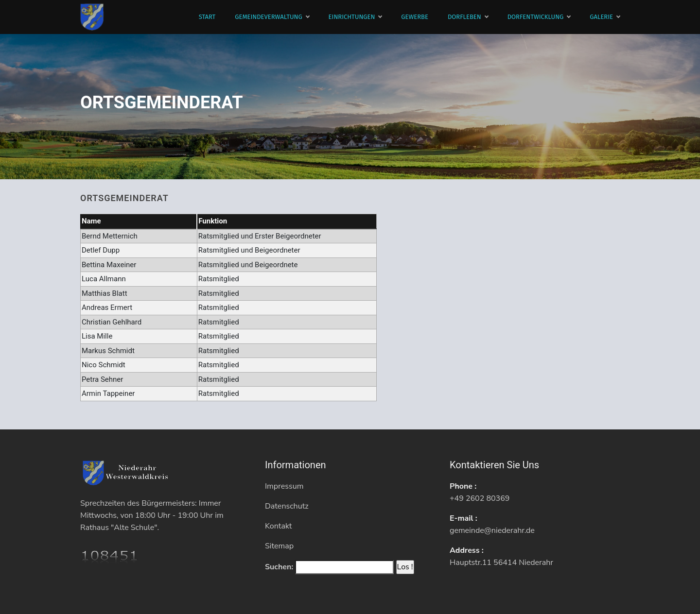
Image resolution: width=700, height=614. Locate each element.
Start (207, 17)
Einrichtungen (355, 17)
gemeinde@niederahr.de (492, 530)
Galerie (605, 17)
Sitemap (279, 546)
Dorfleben (468, 17)
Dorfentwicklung (539, 17)
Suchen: (279, 567)
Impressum (284, 486)
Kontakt (278, 526)
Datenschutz (287, 506)
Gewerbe (415, 17)
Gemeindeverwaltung (272, 17)
